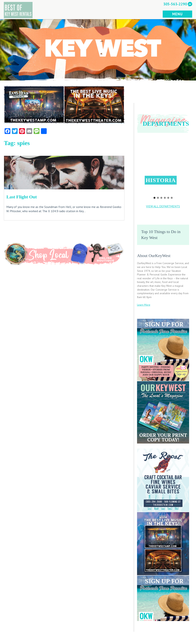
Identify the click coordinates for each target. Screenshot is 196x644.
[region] (163, 168)
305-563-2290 (175, 4)
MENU (177, 14)
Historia (161, 180)
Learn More (144, 305)
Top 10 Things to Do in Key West (161, 235)
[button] (163, 165)
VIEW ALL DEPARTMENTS (163, 206)
